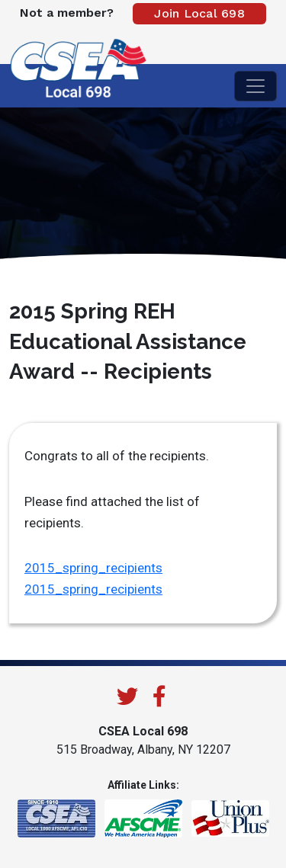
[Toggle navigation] (255, 86)
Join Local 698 (199, 13)
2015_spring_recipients (93, 568)
